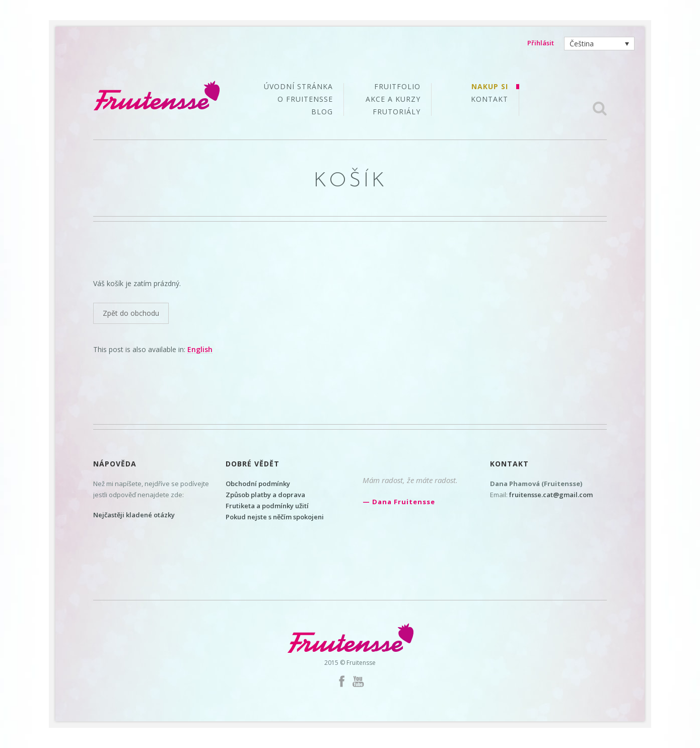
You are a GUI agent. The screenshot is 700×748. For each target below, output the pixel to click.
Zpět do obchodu (131, 313)
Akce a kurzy (393, 100)
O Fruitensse (305, 100)
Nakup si (490, 87)
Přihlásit (541, 43)
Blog (322, 112)
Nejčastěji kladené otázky (134, 515)
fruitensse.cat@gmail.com (551, 495)
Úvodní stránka (298, 87)
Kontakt (489, 99)
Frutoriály (397, 112)
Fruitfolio (397, 87)
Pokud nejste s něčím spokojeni (275, 517)
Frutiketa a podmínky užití (267, 506)
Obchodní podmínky (258, 484)
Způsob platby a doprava (265, 495)
